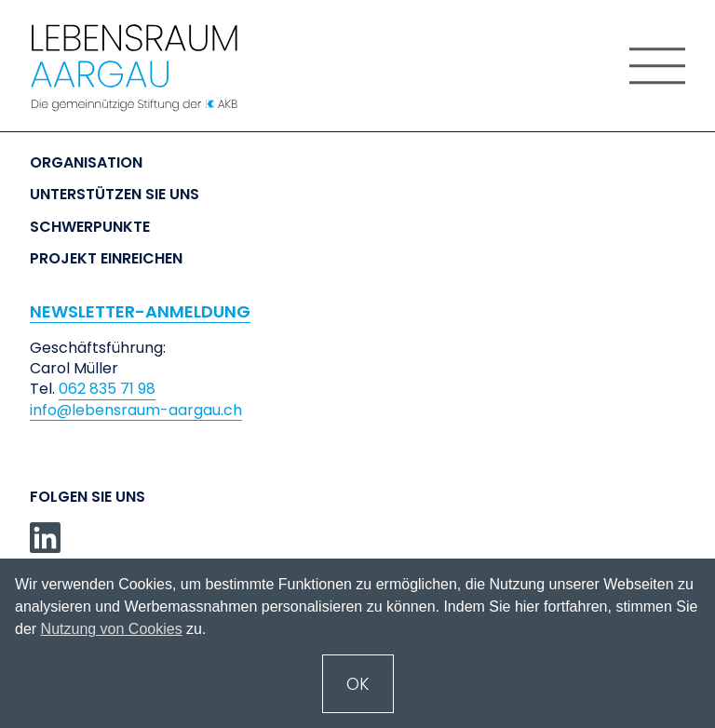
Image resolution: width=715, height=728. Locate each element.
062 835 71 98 (107, 389)
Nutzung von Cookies (112, 629)
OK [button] (358, 684)
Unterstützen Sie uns (115, 195)
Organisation (86, 163)
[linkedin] (45, 538)
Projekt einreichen (106, 259)
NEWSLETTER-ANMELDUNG (140, 311)
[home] (153, 68)
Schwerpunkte (90, 227)
